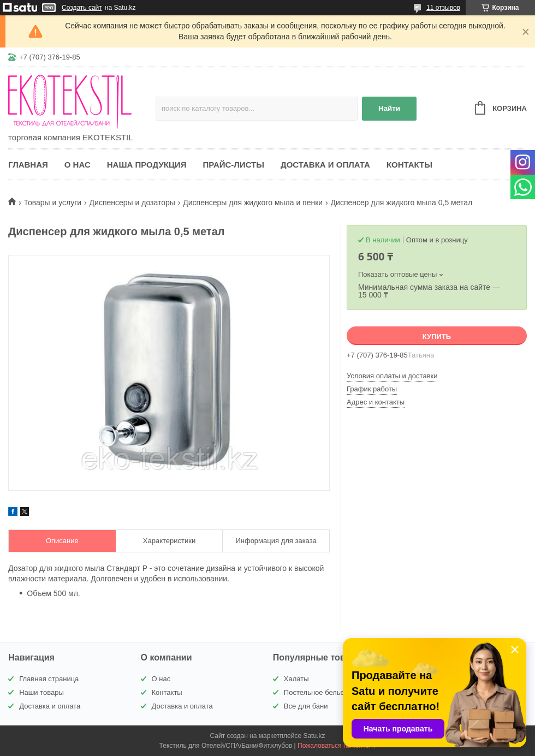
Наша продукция (147, 165)
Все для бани (306, 706)
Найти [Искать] (389, 108)
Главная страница (49, 679)
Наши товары (41, 692)
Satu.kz (314, 736)
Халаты (296, 679)
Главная (28, 165)
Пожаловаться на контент (337, 746)
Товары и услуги (52, 203)
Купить (437, 337)
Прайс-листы (233, 165)
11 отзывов (443, 8)
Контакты (409, 165)
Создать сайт (82, 8)
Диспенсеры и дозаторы (132, 203)
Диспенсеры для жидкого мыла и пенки (253, 203)
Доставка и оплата (325, 165)
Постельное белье (314, 692)
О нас (78, 165)
